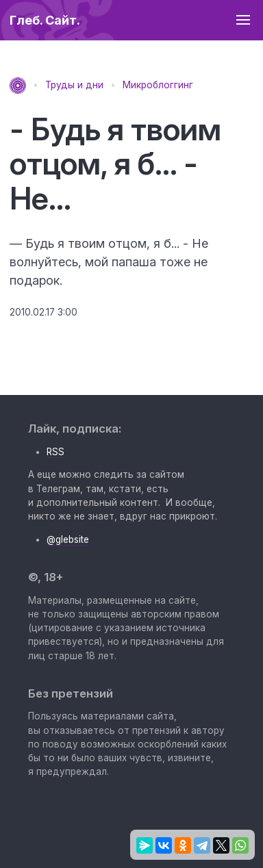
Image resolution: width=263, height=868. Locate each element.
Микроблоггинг (158, 85)
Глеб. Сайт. (45, 20)
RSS (55, 452)
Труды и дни (74, 85)
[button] (243, 20)
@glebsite (68, 539)
